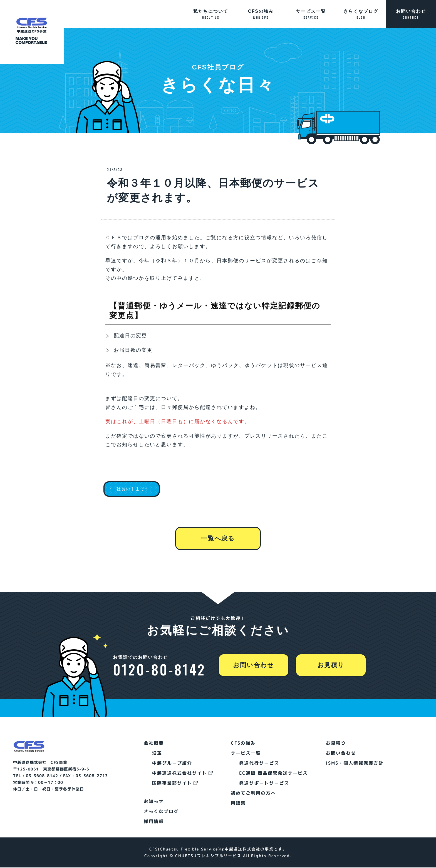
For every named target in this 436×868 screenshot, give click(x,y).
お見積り (332, 666)
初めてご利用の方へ (253, 794)
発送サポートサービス (264, 784)
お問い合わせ (411, 14)
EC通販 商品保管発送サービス (273, 774)
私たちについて (211, 14)
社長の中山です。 (139, 489)
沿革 (157, 754)
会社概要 (154, 744)
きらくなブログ (361, 14)
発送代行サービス (259, 764)
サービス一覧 (311, 14)
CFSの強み (261, 14)
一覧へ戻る (218, 554)
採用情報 (154, 822)
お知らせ (154, 802)
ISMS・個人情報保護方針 (355, 764)
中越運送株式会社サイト (180, 774)
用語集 (238, 804)
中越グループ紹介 (172, 764)
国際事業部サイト (172, 784)
